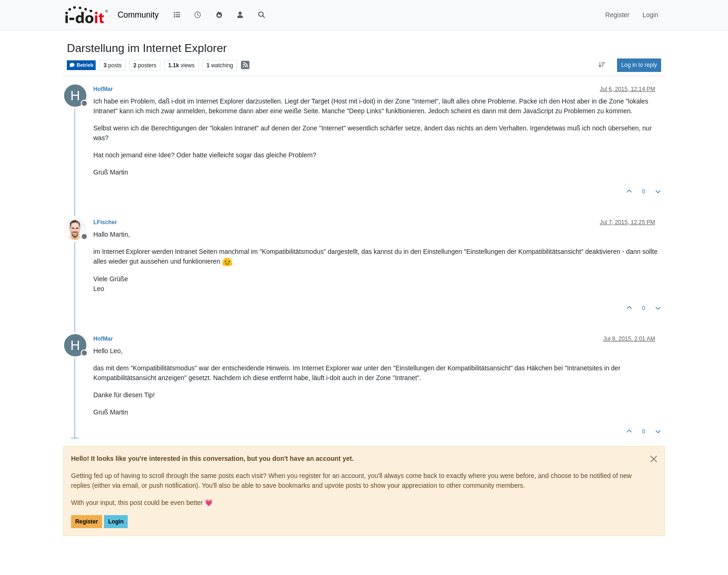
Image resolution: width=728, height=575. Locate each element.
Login (116, 522)
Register (87, 522)
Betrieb (81, 65)
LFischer (105, 222)
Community (138, 15)
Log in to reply (639, 65)
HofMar (103, 89)
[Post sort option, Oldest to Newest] (602, 65)
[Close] (654, 459)
